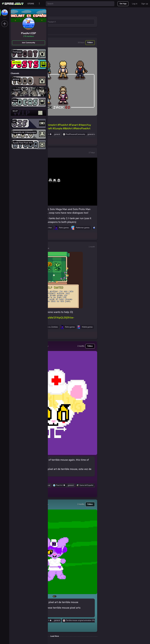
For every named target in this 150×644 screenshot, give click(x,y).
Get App (123, 4)
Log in (135, 4)
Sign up (145, 4)
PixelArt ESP (29, 33)
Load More (55, 636)
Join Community (29, 43)
